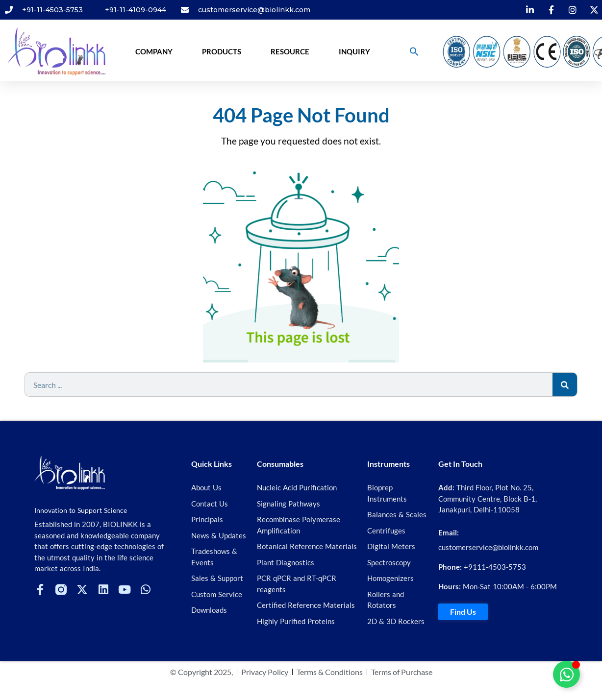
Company (154, 51)
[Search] (565, 385)
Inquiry (354, 51)
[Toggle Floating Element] (566, 674)
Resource (290, 51)
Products (222, 51)
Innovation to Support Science (81, 510)
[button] (414, 51)
